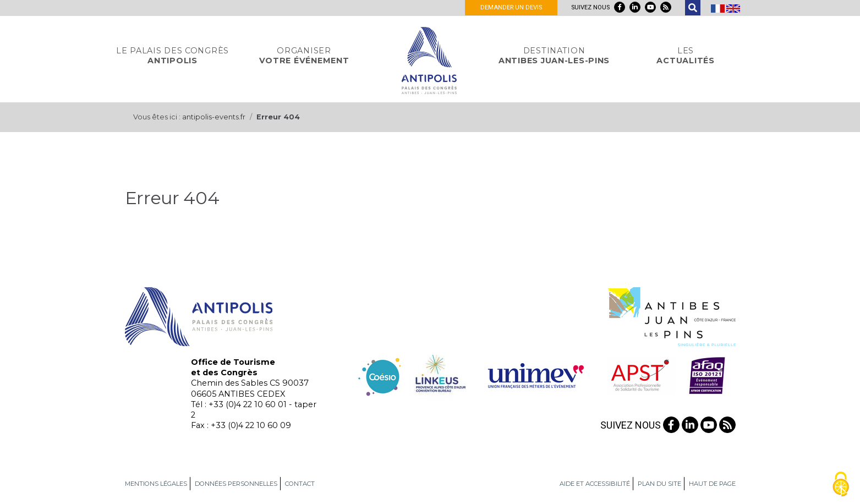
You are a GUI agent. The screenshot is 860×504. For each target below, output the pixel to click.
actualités (685, 56)
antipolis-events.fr (214, 117)
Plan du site (659, 484)
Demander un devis (511, 7)
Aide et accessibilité (595, 484)
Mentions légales (156, 484)
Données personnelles (236, 484)
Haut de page (712, 484)
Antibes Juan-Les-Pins (554, 56)
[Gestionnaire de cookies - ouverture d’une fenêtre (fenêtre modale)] (841, 485)
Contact (300, 484)
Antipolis (172, 56)
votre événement (304, 56)
